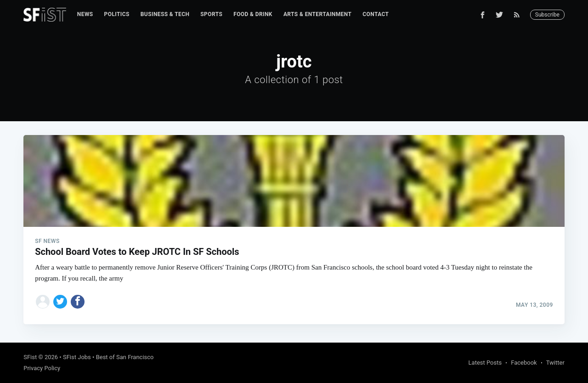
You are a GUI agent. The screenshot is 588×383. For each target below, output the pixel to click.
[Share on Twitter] (60, 302)
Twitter (555, 363)
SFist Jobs (77, 357)
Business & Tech (165, 14)
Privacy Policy (42, 368)
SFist (30, 357)
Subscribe (547, 15)
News (85, 14)
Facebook (524, 363)
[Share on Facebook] (78, 302)
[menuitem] (85, 14)
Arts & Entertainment (317, 14)
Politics (117, 14)
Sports (211, 14)
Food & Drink (253, 14)
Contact (376, 14)
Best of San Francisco (125, 357)
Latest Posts (485, 363)
